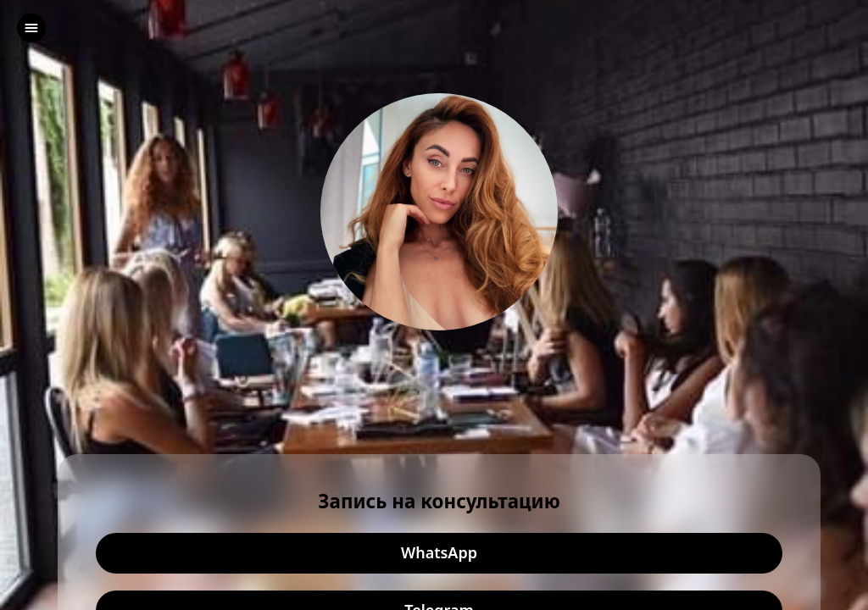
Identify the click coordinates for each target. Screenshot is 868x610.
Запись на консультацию (439, 502)
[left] (31, 28)
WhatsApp (439, 553)
